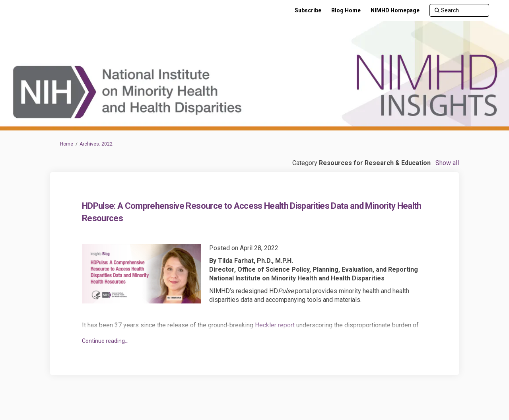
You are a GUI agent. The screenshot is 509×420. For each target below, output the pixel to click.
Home (67, 144)
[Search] (459, 10)
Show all (447, 163)
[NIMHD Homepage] (395, 10)
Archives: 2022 (96, 144)
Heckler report (275, 325)
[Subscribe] (308, 10)
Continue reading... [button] (105, 341)
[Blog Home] (346, 10)
